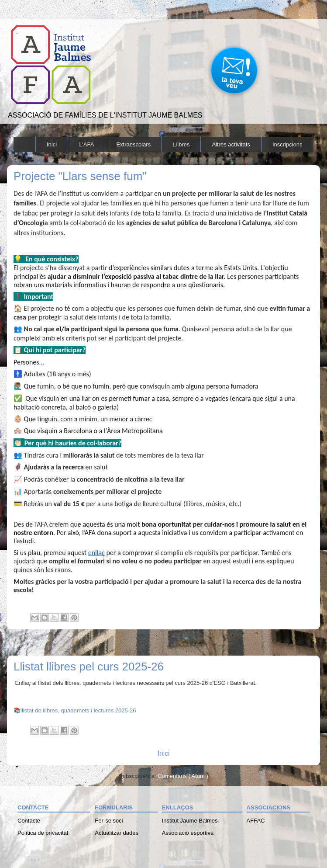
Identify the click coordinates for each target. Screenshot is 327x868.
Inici (52, 144)
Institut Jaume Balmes (190, 821)
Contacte (29, 821)
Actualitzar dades (117, 833)
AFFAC (256, 821)
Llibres (181, 144)
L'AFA (86, 144)
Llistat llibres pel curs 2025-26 (89, 667)
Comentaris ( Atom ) (183, 776)
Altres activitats (231, 144)
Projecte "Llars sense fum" (80, 176)
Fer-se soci (109, 821)
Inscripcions (287, 144)
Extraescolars (133, 144)
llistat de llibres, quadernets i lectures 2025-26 (78, 710)
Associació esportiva (188, 833)
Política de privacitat (43, 833)
